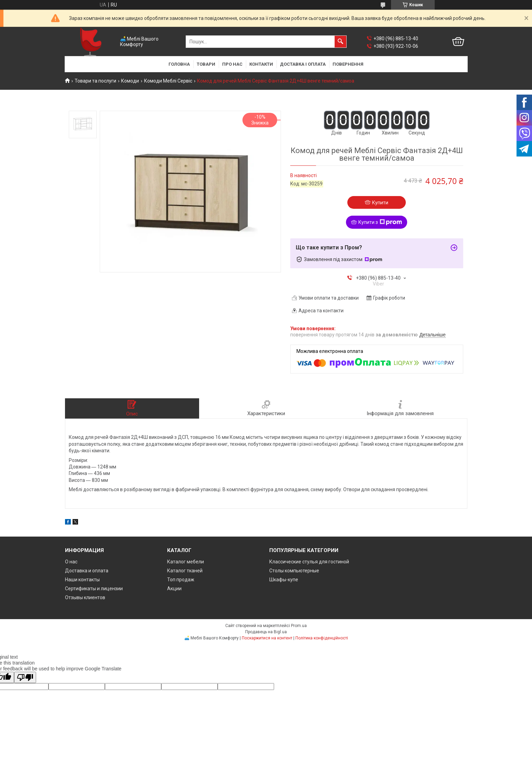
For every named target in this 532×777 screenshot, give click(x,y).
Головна (179, 64)
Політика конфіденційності (322, 638)
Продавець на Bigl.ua (266, 632)
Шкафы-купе (284, 580)
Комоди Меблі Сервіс (168, 81)
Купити (380, 203)
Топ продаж (181, 580)
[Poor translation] (25, 677)
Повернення (348, 64)
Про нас (232, 64)
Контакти (261, 64)
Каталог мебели (186, 562)
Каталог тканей (185, 571)
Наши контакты (82, 580)
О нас (71, 562)
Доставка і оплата (303, 64)
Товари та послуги (95, 81)
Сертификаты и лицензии (94, 589)
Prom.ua (299, 626)
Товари (206, 64)
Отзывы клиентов (85, 597)
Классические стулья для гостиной (309, 562)
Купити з (380, 222)
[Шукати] (340, 42)
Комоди (130, 81)
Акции (174, 589)
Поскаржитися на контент (267, 638)
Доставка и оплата (87, 571)
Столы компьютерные (294, 571)
